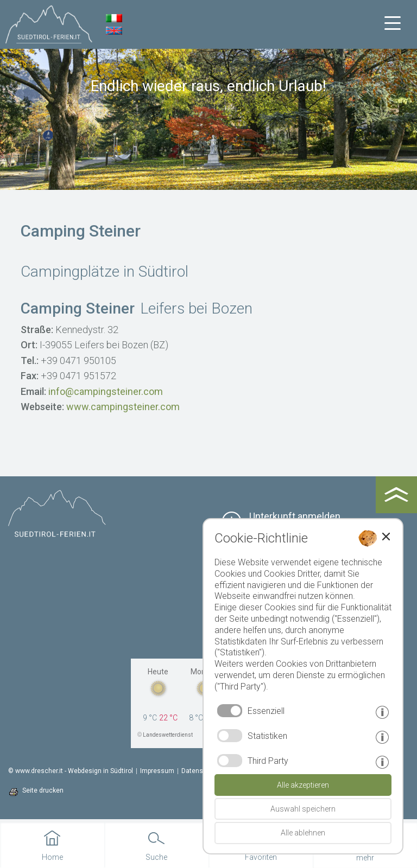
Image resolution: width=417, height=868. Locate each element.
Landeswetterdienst (168, 735)
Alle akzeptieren (303, 785)
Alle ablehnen (303, 833)
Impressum (157, 771)
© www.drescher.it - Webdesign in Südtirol (71, 771)
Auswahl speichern (303, 809)
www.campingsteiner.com (123, 407)
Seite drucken (43, 790)
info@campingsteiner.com (106, 391)
